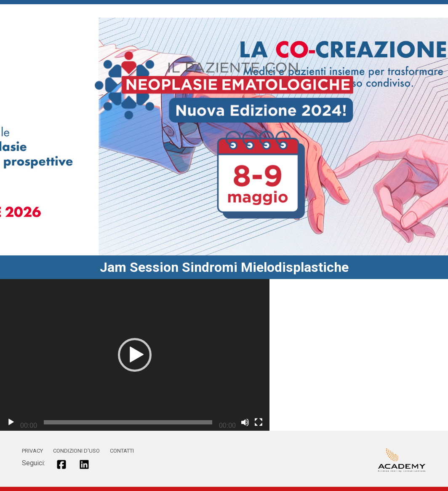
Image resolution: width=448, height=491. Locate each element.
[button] (135, 355)
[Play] (11, 422)
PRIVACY (32, 451)
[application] (135, 355)
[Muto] (245, 422)
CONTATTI (122, 451)
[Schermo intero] (259, 422)
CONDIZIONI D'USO (76, 451)
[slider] (128, 422)
